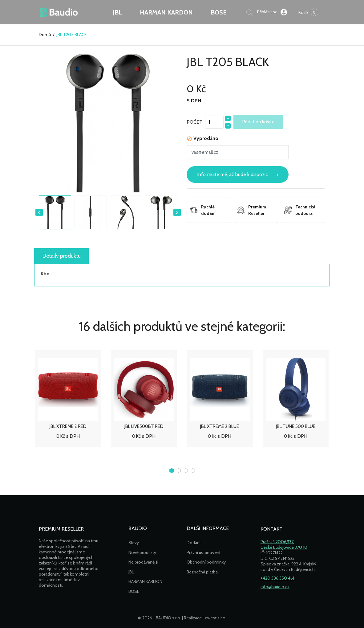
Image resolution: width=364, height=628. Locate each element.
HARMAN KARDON (145, 581)
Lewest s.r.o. (214, 618)
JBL (117, 12)
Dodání (194, 543)
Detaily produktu (62, 256)
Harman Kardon (166, 12)
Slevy (134, 543)
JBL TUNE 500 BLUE (296, 426)
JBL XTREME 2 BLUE (220, 426)
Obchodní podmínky (206, 562)
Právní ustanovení (203, 552)
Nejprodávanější (143, 562)
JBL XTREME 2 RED (68, 426)
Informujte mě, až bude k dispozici (233, 174)
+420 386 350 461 (277, 578)
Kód (45, 274)
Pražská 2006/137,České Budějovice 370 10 (284, 544)
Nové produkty (142, 552)
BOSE (219, 12)
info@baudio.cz (275, 587)
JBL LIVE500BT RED (144, 426)
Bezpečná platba (202, 572)
